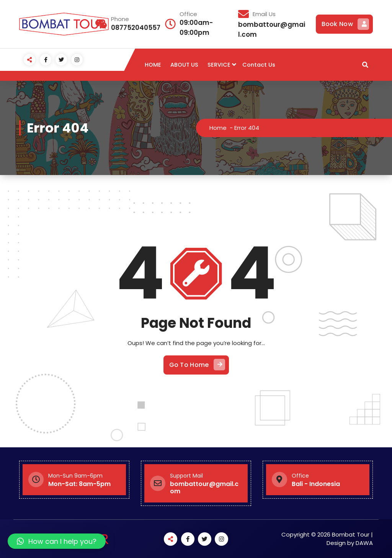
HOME (153, 65)
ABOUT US (184, 65)
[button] (57, 541)
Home (218, 128)
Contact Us (259, 65)
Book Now (345, 24)
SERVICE (219, 65)
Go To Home (197, 365)
